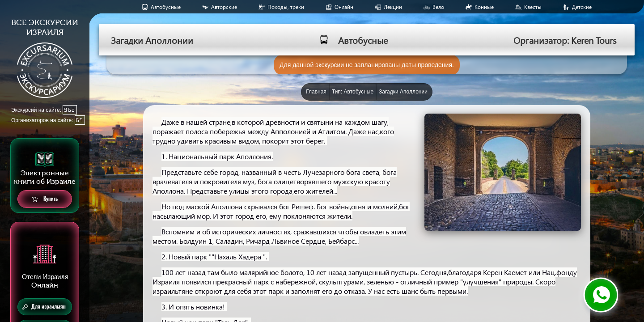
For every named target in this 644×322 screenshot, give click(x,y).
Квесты (533, 7)
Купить (45, 199)
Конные (484, 7)
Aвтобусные (166, 7)
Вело (438, 7)
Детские (582, 7)
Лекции (393, 7)
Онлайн (344, 7)
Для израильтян (44, 307)
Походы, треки (286, 7)
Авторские (224, 7)
